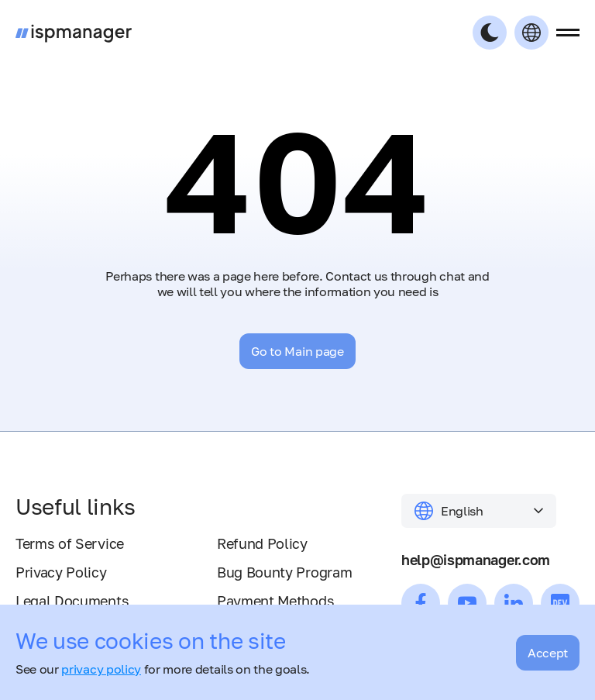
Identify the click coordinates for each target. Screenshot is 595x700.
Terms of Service (70, 543)
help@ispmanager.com (476, 560)
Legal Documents (72, 601)
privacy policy (101, 669)
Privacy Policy (61, 572)
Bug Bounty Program (284, 572)
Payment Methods (275, 601)
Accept (548, 653)
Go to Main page (297, 351)
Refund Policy (262, 543)
